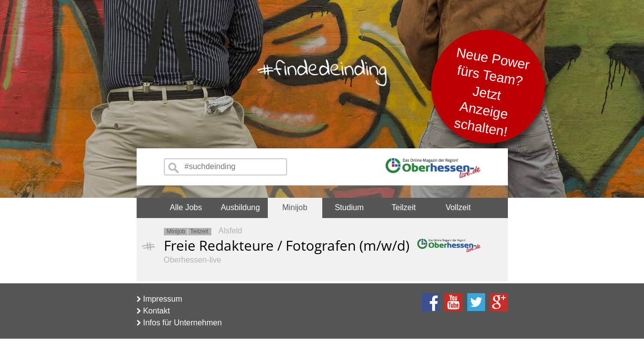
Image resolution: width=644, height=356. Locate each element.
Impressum (160, 299)
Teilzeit (404, 207)
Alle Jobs (186, 207)
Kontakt (153, 311)
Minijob (295, 207)
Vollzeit (458, 207)
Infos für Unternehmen (179, 323)
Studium (349, 207)
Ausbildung (240, 207)
